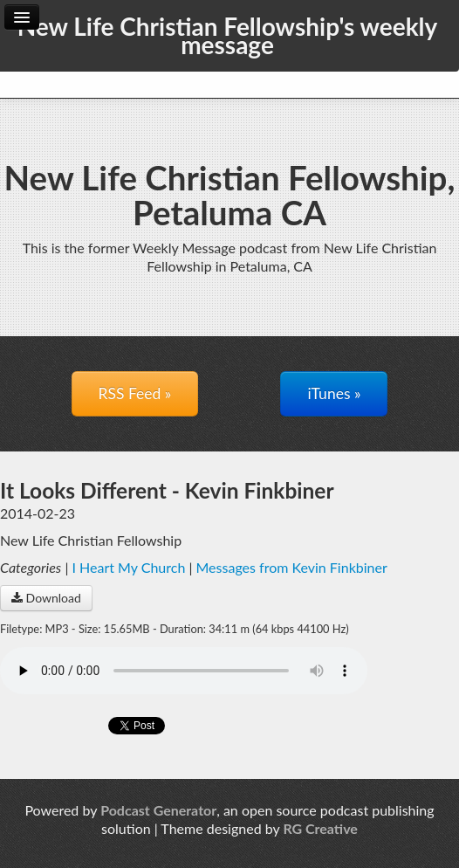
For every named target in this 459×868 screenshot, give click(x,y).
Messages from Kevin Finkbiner (292, 567)
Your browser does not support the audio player (184, 671)
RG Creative (320, 828)
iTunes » (334, 393)
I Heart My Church (128, 567)
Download (46, 598)
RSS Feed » (135, 393)
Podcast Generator (158, 810)
